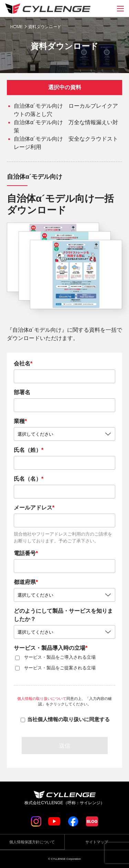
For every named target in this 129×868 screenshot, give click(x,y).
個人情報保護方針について (32, 842)
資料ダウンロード (45, 27)
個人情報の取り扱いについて (42, 699)
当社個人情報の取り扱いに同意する (68, 719)
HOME (17, 27)
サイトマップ (97, 842)
